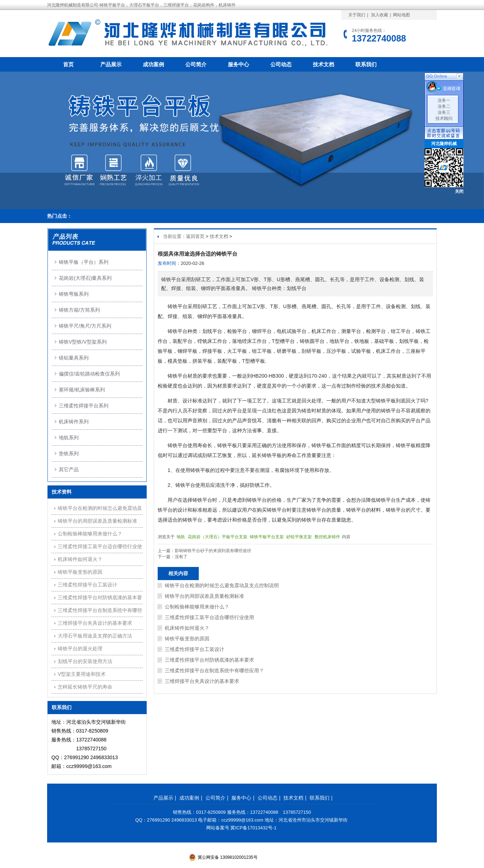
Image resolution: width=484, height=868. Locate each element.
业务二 (444, 106)
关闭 (459, 191)
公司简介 (196, 64)
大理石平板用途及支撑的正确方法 (95, 636)
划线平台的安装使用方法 (85, 661)
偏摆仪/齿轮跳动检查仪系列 (89, 374)
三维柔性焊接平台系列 (84, 406)
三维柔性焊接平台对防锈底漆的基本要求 (209, 660)
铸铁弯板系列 (74, 294)
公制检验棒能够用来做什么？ (197, 607)
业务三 (444, 112)
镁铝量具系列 (74, 358)
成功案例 (153, 64)
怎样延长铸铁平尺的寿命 (85, 687)
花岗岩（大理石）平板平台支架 (218, 537)
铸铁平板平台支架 (267, 537)
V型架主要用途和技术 (82, 674)
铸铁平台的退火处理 (80, 649)
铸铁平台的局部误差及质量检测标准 (204, 596)
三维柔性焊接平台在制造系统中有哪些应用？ (214, 671)
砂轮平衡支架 (300, 537)
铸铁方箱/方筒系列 (79, 310)
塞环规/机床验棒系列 (82, 390)
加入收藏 (379, 15)
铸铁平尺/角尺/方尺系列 (85, 326)
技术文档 (323, 64)
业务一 (444, 100)
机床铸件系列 (74, 422)
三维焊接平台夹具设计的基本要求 (202, 681)
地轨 (181, 537)
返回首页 (195, 236)
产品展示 (111, 64)
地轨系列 (69, 438)
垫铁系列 (69, 454)
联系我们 (366, 64)
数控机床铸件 (328, 537)
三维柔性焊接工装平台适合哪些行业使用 (209, 617)
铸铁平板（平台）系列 (84, 262)
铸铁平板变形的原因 (187, 639)
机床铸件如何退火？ (187, 628)
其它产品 (69, 469)
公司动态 (281, 64)
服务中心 (238, 64)
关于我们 (357, 15)
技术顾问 (444, 118)
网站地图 (401, 15)
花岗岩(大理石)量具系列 (85, 278)
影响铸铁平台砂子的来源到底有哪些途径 (213, 551)
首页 (68, 64)
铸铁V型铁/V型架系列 (83, 342)
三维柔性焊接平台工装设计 (195, 649)
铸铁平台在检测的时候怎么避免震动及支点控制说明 (222, 585)
